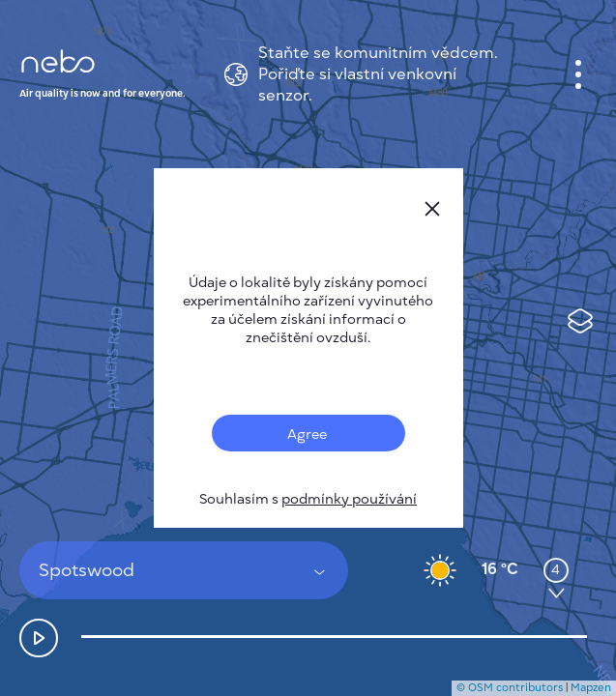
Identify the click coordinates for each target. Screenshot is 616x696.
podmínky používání (349, 499)
